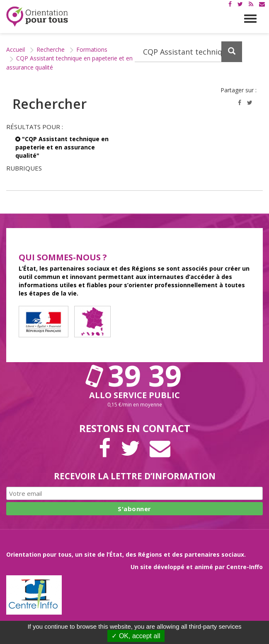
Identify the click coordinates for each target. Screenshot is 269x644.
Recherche (51, 49)
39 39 (135, 375)
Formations (92, 49)
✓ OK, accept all (136, 636)
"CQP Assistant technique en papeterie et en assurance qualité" (62, 147)
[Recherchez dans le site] (189, 52)
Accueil (16, 49)
